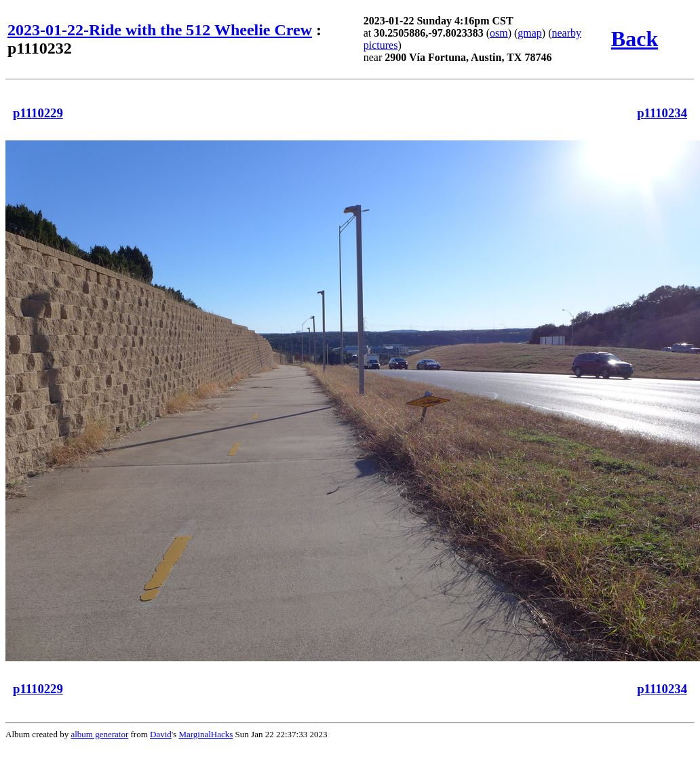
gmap (530, 33)
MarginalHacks (206, 734)
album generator (99, 734)
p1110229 (38, 113)
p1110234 (662, 113)
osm (499, 33)
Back (635, 39)
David (161, 734)
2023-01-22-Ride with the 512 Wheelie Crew (160, 30)
